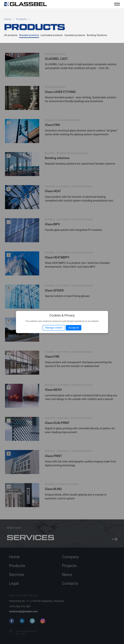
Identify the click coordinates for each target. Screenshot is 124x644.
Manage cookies (54, 328)
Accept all (74, 328)
